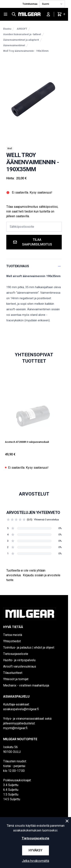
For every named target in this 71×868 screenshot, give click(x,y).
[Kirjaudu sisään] (48, 14)
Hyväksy (35, 850)
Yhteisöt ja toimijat (16, 679)
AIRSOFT (22, 29)
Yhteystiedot (12, 641)
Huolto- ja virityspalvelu (19, 660)
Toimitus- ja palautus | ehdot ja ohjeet (29, 647)
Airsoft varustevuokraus (20, 666)
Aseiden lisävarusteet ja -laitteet (22, 34)
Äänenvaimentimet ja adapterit (21, 40)
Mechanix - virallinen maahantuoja (26, 685)
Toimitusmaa (30, 4)
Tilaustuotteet (13, 673)
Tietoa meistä (13, 635)
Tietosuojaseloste (16, 654)
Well (10, 149)
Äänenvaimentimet (14, 45)
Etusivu (7, 29)
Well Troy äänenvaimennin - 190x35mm (26, 51)
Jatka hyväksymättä (35, 861)
